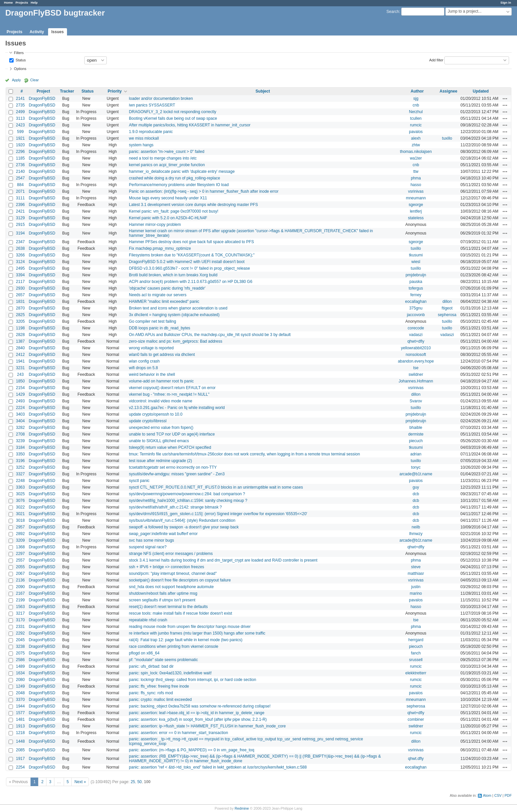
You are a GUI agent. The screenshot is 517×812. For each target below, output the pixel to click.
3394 (20, 275)
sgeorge (416, 205)
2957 (20, 527)
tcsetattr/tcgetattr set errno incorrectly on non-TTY (173, 467)
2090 (20, 587)
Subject (263, 91)
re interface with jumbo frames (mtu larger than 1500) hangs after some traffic (197, 633)
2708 (20, 434)
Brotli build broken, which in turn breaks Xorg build (173, 275)
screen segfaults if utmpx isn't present (162, 600)
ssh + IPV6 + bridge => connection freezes (167, 567)
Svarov (416, 401)
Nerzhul (416, 112)
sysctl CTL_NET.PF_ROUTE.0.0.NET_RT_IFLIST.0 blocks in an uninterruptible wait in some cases (216, 487)
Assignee (449, 91)
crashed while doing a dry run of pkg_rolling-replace (175, 178)
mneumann (416, 198)
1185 (20, 158)
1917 (20, 759)
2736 (20, 165)
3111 (20, 198)
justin (416, 587)
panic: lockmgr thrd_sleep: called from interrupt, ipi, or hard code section (193, 680)
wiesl (416, 262)
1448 (20, 741)
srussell (416, 660)
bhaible (416, 428)
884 (20, 185)
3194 (20, 233)
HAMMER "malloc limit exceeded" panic (164, 302)
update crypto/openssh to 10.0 (156, 414)
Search (393, 12)
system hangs (141, 145)
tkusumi (416, 255)
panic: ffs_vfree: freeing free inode (159, 686)
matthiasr (416, 574)
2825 (20, 315)
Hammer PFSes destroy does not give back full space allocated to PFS (192, 242)
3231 (20, 368)
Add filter (436, 60)
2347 (20, 242)
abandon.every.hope (416, 361)
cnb (416, 105)
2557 (20, 560)
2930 (20, 288)
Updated (481, 91)
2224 (20, 408)
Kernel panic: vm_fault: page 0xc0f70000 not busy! (174, 211)
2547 (20, 178)
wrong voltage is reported (151, 348)
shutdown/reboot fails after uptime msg (163, 593)
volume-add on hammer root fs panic (161, 381)
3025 (20, 494)
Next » (80, 782)
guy (416, 487)
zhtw (416, 145)
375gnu (416, 308)
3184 (20, 447)
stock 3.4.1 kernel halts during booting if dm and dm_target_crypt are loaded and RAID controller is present (223, 560)
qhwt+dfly (416, 341)
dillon (447, 302)
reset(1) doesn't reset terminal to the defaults (168, 607)
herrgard (416, 640)
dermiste (416, 434)
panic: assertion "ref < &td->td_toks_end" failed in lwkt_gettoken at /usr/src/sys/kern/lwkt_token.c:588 (218, 767)
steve (416, 567)
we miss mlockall (144, 138)
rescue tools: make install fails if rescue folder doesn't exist (181, 613)
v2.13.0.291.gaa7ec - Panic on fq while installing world (177, 408)
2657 (20, 295)
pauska (416, 282)
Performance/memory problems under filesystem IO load (179, 185)
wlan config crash (144, 361)
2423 (20, 125)
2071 (20, 191)
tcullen (416, 118)
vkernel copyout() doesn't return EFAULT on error (172, 388)
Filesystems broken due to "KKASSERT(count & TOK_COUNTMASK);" (192, 255)
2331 (20, 627)
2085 (20, 750)
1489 (20, 666)
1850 (20, 381)
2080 (20, 680)
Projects (22, 2)
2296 (20, 152)
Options (20, 69)
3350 (20, 454)
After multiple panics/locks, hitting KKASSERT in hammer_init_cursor (190, 125)
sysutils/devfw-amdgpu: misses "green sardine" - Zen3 (177, 474)
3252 (20, 467)
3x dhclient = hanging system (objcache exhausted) (174, 315)
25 (133, 782)
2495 (20, 268)
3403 (20, 414)
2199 (20, 600)
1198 (20, 328)
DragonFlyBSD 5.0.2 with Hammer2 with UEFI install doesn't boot (187, 262)
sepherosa (447, 315)
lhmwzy (416, 534)
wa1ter (416, 158)
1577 (20, 713)
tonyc (416, 467)
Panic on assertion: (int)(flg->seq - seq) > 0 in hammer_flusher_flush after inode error (204, 191)
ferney (416, 295)
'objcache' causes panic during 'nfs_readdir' (167, 288)
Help (34, 2)
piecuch (416, 441)
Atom (487, 795)
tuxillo (447, 138)
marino (416, 593)
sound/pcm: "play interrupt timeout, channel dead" (173, 574)
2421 (20, 211)
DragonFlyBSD (42, 99)
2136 (20, 580)
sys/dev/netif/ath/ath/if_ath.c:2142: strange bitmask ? (175, 507)
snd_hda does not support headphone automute (171, 587)
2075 (20, 653)
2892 (20, 534)
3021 (20, 514)
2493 (20, 401)
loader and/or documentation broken (161, 99)
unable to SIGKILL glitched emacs (159, 441)
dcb (416, 494)
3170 (20, 620)
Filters (19, 53)
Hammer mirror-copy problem (155, 225)
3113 (20, 118)
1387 (20, 341)
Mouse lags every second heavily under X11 (168, 198)
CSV (498, 795)
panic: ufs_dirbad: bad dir (151, 666)
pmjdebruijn (416, 275)
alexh (416, 138)
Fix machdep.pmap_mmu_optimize (160, 248)
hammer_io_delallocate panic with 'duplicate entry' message (182, 171)
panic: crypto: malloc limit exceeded (160, 700)
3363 (20, 487)
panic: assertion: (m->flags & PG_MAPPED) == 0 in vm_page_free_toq (192, 750)
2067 (20, 574)
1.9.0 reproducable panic (151, 132)
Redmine (242, 808)
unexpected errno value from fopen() (161, 428)
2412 (20, 355)
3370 (20, 700)
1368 (20, 547)
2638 (20, 248)
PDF (508, 795)
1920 (20, 145)
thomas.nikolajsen (416, 152)
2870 (20, 308)
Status (20, 60)
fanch (416, 653)
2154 (20, 388)
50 (139, 782)
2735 (20, 105)
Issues (58, 32)
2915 (20, 225)
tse (416, 368)
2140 (20, 171)
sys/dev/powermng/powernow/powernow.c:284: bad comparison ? (187, 494)
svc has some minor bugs (152, 540)
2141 (20, 99)
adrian (416, 454)
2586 (20, 660)
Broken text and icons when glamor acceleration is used (178, 308)
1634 (20, 673)
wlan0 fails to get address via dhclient (162, 355)
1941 (20, 361)
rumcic (416, 125)
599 (20, 132)
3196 (20, 461)
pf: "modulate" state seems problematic (163, 660)
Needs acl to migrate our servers (158, 295)
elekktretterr (416, 673)
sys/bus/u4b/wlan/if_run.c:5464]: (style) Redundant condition (182, 520)
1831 (20, 302)
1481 (20, 719)
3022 (20, 507)
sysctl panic (139, 481)
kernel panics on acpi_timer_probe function (167, 165)
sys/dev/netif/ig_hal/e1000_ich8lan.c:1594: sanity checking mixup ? (188, 501)
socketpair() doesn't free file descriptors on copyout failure (180, 580)
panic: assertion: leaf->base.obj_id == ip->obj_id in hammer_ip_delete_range (197, 713)
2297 (20, 554)
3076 (20, 501)
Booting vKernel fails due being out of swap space (173, 118)
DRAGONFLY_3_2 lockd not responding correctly (173, 112)
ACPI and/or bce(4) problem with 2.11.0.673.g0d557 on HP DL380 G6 (191, 282)
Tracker (67, 91)
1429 (20, 394)
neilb (416, 527)
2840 (20, 348)
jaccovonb (416, 315)
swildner (416, 374)
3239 (20, 441)
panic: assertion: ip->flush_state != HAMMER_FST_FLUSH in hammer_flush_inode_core (207, 726)
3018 (20, 520)
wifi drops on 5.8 (143, 368)
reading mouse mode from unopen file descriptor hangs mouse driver (190, 627)
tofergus (416, 288)
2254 (20, 767)
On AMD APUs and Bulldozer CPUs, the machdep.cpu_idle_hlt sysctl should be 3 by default (210, 335)
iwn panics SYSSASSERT (152, 105)
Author (417, 91)
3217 (20, 613)
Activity (37, 32)
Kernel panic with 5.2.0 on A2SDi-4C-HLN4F (168, 218)
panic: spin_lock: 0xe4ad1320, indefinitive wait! (170, 673)
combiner (416, 719)
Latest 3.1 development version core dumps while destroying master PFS (194, 205)
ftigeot (447, 308)
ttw (416, 171)
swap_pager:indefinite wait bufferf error (163, 534)
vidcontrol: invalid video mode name (161, 401)
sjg (416, 99)
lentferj (416, 211)
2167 (20, 593)
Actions (505, 99)
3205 (20, 321)
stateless (416, 218)
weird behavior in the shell (152, 374)
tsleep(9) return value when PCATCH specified (170, 447)
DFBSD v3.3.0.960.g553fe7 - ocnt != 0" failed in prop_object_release (190, 268)
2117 (20, 282)
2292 (20, 633)
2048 (20, 693)
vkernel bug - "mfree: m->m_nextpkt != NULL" (169, 394)
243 (20, 374)
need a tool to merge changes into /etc (163, 158)
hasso (416, 185)
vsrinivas (416, 191)
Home (8, 2)
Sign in (506, 2)
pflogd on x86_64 (144, 653)
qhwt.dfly (416, 759)
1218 (20, 733)
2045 (20, 640)
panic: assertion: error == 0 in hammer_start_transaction (179, 733)
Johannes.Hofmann (416, 381)
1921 (20, 138)
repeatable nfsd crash (148, 620)
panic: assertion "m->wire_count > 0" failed (167, 152)
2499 (20, 112)
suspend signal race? (148, 547)
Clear (34, 80)
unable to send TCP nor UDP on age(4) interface (172, 434)
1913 (20, 726)
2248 (20, 481)
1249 (20, 686)
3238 (20, 646)
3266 (20, 255)
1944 (20, 706)
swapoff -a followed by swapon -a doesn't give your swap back (184, 527)
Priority (115, 91)
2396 (20, 205)
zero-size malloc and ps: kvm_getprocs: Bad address (176, 341)
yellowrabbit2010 (416, 348)
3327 (20, 474)
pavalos (416, 132)
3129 (20, 218)
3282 (20, 428)
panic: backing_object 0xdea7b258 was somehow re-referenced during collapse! (200, 706)
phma (416, 178)
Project (43, 91)
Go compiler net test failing (153, 321)
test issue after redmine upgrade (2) (161, 461)
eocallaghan (416, 302)
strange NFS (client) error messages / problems (171, 554)
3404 (20, 421)
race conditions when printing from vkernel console (174, 646)
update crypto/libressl (148, 421)
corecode (416, 328)
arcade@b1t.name (416, 474)
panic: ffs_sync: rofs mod (151, 693)
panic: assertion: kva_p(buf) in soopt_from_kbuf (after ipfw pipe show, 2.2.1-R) (198, 719)
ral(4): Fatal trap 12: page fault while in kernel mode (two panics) (186, 640)
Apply (16, 80)
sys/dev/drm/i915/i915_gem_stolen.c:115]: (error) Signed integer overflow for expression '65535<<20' (218, 514)
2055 (20, 567)
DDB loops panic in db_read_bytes (160, 328)
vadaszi (416, 335)
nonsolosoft (416, 355)
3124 (20, 262)
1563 (20, 607)
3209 (20, 540)
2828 (20, 335)
